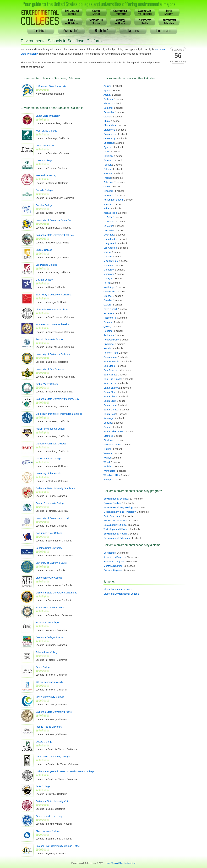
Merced (108, 256)
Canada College (44, 190)
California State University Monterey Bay (57, 399)
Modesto (108, 265)
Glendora (109, 191)
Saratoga (108, 418)
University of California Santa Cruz (54, 220)
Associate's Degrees (114, 557)
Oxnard (107, 305)
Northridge (109, 287)
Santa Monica (111, 410)
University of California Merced (52, 518)
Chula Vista (110, 125)
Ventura (108, 453)
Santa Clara (110, 392)
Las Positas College (46, 265)
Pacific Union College (47, 622)
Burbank (108, 108)
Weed (107, 462)
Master (133, 31)
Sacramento (110, 357)
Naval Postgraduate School (50, 429)
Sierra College (43, 667)
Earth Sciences (112, 516)
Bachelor (102, 31)
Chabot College (44, 250)
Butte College (43, 786)
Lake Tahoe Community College (53, 756)
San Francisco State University (52, 324)
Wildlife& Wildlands (72, 22)
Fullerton (108, 182)
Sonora (107, 427)
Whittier (108, 466)
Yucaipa (108, 480)
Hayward (108, 195)
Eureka (107, 160)
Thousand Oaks (112, 445)
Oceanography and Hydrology (120, 512)
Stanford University (46, 175)
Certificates (110, 553)
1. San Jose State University (51, 86)
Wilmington (109, 471)
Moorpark (109, 274)
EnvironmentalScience (72, 12)
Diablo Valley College (47, 384)
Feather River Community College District (58, 846)
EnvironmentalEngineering (120, 12)
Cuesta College (44, 742)
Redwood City (111, 340)
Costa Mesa (110, 134)
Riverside (109, 344)
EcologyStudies (96, 12)
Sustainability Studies (115, 525)
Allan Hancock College (48, 831)
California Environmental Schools (121, 594)
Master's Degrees (113, 566)
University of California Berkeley (53, 354)
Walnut (107, 458)
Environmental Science (116, 499)
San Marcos (110, 383)
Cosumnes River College (49, 533)
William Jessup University (49, 682)
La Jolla (108, 217)
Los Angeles (110, 248)
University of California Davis (51, 563)
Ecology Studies (112, 503)
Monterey (109, 270)
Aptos (107, 90)
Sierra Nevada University (49, 816)
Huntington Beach (113, 200)
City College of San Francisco (52, 309)
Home (107, 863)
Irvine (106, 208)
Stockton (108, 440)
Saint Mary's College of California (53, 295)
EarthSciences (169, 12)
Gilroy (107, 187)
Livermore (109, 235)
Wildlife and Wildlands (115, 520)
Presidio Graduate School (49, 339)
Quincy (107, 326)
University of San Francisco (50, 369)
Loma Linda (110, 239)
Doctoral (164, 31)
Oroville (108, 300)
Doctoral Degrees (113, 570)
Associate (71, 31)
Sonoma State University (49, 548)
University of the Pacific (48, 473)
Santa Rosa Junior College (50, 607)
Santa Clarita (111, 396)
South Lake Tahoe (113, 431)
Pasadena (109, 313)
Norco (107, 283)
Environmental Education (117, 538)
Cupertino (109, 143)
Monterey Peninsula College (51, 444)
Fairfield (108, 165)
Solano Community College (50, 503)
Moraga (108, 278)
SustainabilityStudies (96, 22)
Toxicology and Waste (115, 529)
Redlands (109, 335)
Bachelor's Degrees (114, 561)
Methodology (130, 863)
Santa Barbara (111, 388)
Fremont (108, 173)
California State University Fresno (54, 712)
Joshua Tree (110, 213)
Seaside (108, 423)
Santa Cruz (110, 401)
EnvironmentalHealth (145, 22)
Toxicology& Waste (120, 22)
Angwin (107, 86)
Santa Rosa (110, 414)
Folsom (107, 169)
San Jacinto (110, 375)
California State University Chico (53, 801)
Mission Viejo (111, 261)
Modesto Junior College (48, 458)
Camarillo (109, 112)
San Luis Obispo (112, 379)
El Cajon (108, 156)
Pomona (108, 322)
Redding (108, 331)
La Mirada (109, 221)
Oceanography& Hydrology (145, 12)
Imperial (108, 204)
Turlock (107, 449)
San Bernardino (112, 361)
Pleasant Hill (110, 318)
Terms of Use (117, 863)
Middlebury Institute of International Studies (59, 414)
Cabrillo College (44, 205)
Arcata (107, 95)
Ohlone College (44, 160)
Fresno (107, 178)
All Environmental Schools (118, 589)
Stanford (108, 436)
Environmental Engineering (118, 507)
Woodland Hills (112, 475)
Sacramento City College (49, 578)
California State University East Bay (55, 235)
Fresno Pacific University (49, 727)
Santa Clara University (48, 116)
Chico (107, 121)
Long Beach (110, 243)
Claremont (109, 130)
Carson (107, 117)
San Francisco (111, 370)
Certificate (41, 31)
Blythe (107, 103)
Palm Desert (110, 309)
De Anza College (45, 146)
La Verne (108, 226)
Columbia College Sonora (49, 637)
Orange (108, 296)
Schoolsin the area (178, 56)
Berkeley (108, 99)
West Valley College (46, 131)
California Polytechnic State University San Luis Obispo (65, 771)
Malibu (107, 252)
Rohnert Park (111, 353)
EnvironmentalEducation (169, 22)
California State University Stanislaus (55, 488)
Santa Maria (110, 405)
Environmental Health (115, 534)
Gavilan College (44, 280)
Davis (107, 152)
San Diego (109, 366)
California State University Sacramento (56, 593)
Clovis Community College (50, 697)
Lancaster (109, 230)
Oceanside (109, 291)
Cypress (108, 147)
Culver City (109, 138)
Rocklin (107, 348)
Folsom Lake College (47, 652)
